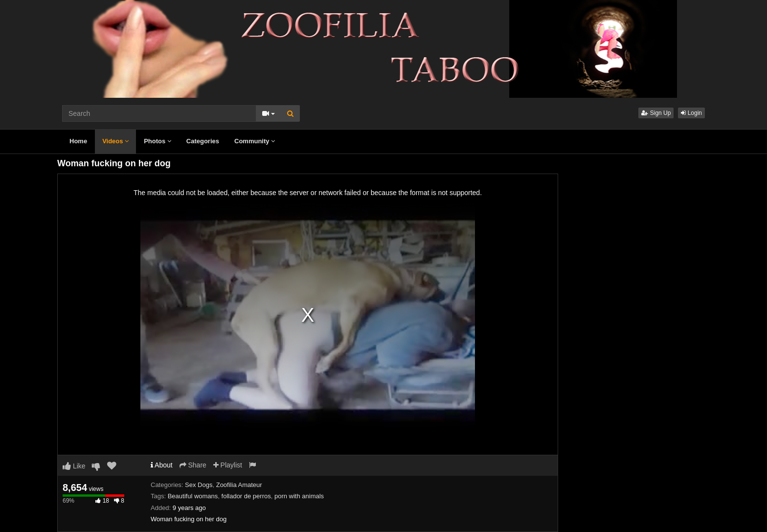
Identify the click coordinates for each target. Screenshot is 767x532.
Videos (115, 141)
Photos (158, 141)
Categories (203, 141)
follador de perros (246, 496)
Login (691, 113)
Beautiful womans (193, 496)
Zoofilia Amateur (239, 485)
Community (255, 141)
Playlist (228, 465)
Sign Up (656, 113)
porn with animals (299, 496)
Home (78, 141)
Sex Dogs (199, 485)
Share (193, 465)
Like (74, 466)
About (162, 465)
